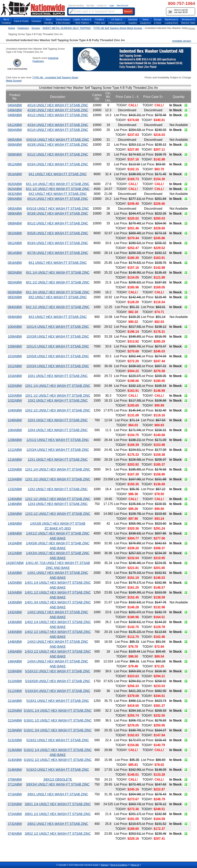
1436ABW (15, 622)
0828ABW (15, 292)
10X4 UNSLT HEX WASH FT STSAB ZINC (58, 430)
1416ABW (15, 573)
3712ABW (15, 784)
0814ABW (15, 253)
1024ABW (15, 396)
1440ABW (15, 632)
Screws (36, 28)
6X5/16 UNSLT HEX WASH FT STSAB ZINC (58, 140)
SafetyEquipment (145, 21)
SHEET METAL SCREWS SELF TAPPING (66, 28)
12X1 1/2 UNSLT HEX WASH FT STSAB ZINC (58, 479)
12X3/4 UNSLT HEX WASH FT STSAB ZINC (58, 450)
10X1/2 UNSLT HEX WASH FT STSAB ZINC (58, 346)
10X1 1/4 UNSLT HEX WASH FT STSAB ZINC (58, 386)
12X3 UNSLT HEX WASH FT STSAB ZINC (58, 504)
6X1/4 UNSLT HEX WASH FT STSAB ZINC (58, 130)
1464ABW (15, 661)
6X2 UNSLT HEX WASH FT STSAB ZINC (58, 194)
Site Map (90, 6)
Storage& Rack (158, 21)
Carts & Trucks (21, 21)
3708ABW (15, 780)
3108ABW (15, 671)
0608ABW (15, 154)
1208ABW (15, 440)
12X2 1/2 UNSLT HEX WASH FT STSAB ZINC (58, 499)
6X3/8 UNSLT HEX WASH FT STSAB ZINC (58, 145)
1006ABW (15, 337)
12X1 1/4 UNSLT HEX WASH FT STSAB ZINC (58, 469)
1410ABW (15, 543)
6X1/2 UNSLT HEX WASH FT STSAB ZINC (58, 154)
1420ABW (15, 583)
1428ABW (15, 602)
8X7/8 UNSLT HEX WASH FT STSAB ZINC (58, 253)
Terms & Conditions (119, 865)
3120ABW (15, 711)
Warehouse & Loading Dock (171, 21)
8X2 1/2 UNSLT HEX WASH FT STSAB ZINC (58, 307)
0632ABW (15, 194)
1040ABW (15, 410)
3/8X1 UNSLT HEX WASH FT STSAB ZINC (58, 794)
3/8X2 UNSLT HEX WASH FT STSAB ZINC (58, 824)
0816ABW (15, 263)
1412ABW (15, 553)
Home (12, 28)
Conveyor (36, 21)
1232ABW (15, 489)
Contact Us (102, 6)
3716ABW (15, 794)
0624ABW (15, 189)
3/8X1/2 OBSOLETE (58, 780)
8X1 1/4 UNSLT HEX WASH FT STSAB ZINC (58, 273)
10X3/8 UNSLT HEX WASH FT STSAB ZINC (58, 337)
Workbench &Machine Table (188, 21)
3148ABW (15, 770)
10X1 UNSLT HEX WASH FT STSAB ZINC (58, 376)
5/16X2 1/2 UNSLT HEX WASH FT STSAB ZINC (58, 760)
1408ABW (15, 533)
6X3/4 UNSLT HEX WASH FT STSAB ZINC (58, 164)
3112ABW (15, 691)
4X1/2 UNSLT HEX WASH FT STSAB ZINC (58, 115)
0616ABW (15, 174)
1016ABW (15, 376)
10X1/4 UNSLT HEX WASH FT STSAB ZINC (58, 327)
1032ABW (15, 401)
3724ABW (15, 814)
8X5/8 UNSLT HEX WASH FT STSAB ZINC (58, 233)
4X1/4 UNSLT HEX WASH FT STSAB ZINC (58, 105)
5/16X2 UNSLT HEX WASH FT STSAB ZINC (58, 740)
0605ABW (15, 140)
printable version (182, 41)
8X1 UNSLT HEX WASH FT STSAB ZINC (58, 263)
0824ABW (15, 282)
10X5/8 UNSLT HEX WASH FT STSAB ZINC (58, 356)
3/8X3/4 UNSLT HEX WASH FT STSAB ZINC (58, 784)
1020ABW (15, 386)
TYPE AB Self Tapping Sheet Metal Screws (118, 28)
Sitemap (105, 865)
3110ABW (15, 681)
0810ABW (15, 233)
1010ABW (15, 356)
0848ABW (15, 317)
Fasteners (23, 28)
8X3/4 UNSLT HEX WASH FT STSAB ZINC (58, 243)
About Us (135, 865)
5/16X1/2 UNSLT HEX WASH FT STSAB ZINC (58, 671)
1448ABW (15, 642)
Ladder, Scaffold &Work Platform (82, 21)
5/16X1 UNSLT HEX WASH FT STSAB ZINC (58, 701)
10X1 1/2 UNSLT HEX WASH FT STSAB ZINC (58, 396)
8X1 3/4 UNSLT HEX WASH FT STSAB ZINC (58, 292)
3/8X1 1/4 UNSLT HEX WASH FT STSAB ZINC (58, 804)
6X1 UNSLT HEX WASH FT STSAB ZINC (58, 174)
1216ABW (15, 460)
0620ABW (15, 184)
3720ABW (15, 804)
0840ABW (15, 307)
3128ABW (15, 730)
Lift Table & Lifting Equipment (117, 21)
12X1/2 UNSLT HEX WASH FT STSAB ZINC (58, 440)
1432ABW (15, 612)
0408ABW (15, 115)
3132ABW (15, 740)
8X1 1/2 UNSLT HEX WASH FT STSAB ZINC (58, 282)
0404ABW (15, 105)
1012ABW (15, 366)
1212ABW (15, 450)
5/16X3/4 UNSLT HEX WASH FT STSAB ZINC (58, 691)
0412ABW (15, 125)
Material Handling (76, 6)
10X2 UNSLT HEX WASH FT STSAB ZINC (58, 401)
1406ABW (15, 524)
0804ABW (15, 199)
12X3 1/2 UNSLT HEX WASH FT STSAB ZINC (58, 514)
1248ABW (15, 504)
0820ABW (15, 273)
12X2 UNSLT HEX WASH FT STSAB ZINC (58, 489)
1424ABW (15, 592)
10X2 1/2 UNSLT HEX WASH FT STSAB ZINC (58, 410)
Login (112, 6)
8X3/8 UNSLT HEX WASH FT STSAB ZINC (58, 214)
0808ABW (15, 223)
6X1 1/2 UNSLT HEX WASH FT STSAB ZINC (58, 189)
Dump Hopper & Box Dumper (63, 21)
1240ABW (15, 499)
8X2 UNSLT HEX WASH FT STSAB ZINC (58, 297)
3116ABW (15, 701)
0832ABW (15, 297)
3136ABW (15, 750)
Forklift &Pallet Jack (100, 21)
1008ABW (15, 346)
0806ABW (15, 214)
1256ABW (15, 514)
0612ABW (15, 164)
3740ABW (15, 834)
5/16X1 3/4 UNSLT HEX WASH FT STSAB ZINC (58, 730)
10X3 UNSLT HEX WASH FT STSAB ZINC (58, 420)
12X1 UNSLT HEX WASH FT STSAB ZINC (58, 460)
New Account (123, 6)
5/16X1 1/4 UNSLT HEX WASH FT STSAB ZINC (58, 711)
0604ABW (15, 130)
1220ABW (15, 469)
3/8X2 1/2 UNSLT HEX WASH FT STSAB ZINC (58, 834)
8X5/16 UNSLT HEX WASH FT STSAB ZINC (58, 209)
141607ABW (15, 563)
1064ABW (15, 430)
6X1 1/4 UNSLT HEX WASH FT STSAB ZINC (58, 184)
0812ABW (15, 243)
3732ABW (15, 824)
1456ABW (15, 652)
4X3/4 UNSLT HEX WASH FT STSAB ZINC (58, 125)
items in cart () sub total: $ (178, 11)
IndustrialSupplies (133, 21)
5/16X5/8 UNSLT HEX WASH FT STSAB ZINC (58, 681)
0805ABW (15, 209)
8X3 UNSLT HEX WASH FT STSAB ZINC (58, 317)
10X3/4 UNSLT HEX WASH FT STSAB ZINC (58, 366)
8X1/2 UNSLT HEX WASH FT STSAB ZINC (58, 223)
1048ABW (15, 420)
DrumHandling (48, 21)
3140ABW (15, 760)
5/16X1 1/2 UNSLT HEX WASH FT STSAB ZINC (58, 720)
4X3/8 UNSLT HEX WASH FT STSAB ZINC (58, 110)
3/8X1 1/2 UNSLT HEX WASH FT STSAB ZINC (58, 814)
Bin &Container (6, 21)
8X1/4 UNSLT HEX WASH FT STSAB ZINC (58, 199)
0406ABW (15, 110)
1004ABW (15, 327)
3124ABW (15, 720)
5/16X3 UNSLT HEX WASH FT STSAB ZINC (58, 770)
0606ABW (15, 145)
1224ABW (15, 479)
